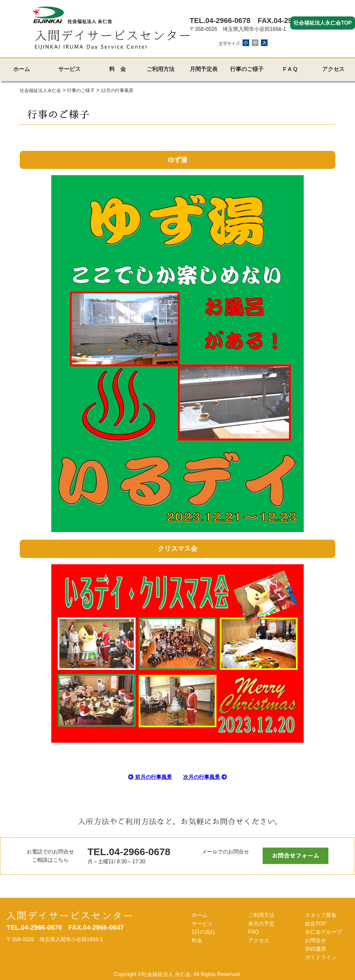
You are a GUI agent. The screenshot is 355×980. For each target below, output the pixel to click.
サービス (69, 69)
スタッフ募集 (321, 915)
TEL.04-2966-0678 (220, 21)
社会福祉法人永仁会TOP (323, 23)
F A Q (290, 69)
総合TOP (316, 924)
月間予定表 (204, 69)
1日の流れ (204, 932)
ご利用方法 (161, 69)
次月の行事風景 (205, 777)
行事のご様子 (247, 69)
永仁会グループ (323, 932)
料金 (197, 940)
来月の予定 (261, 924)
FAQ (253, 932)
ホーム (22, 69)
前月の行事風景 (150, 777)
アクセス (333, 69)
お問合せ (316, 940)
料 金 (118, 69)
